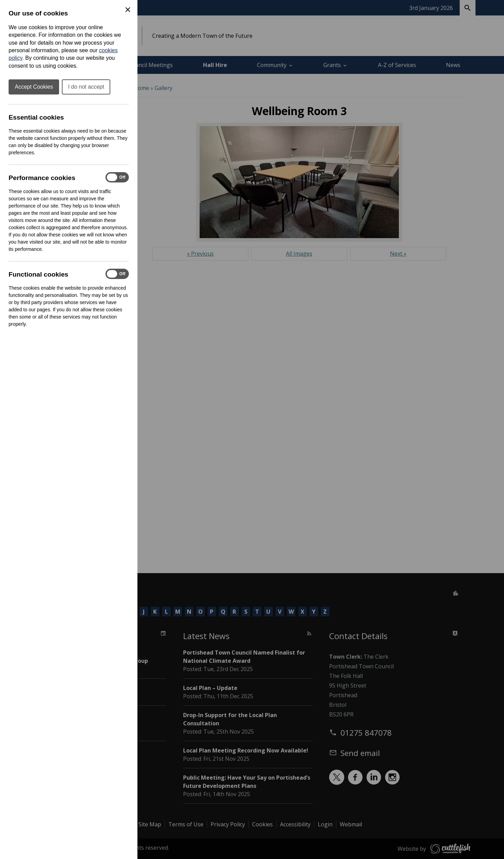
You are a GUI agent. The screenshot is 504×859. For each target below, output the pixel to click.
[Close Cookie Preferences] (128, 10)
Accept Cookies (34, 87)
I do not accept (86, 87)
